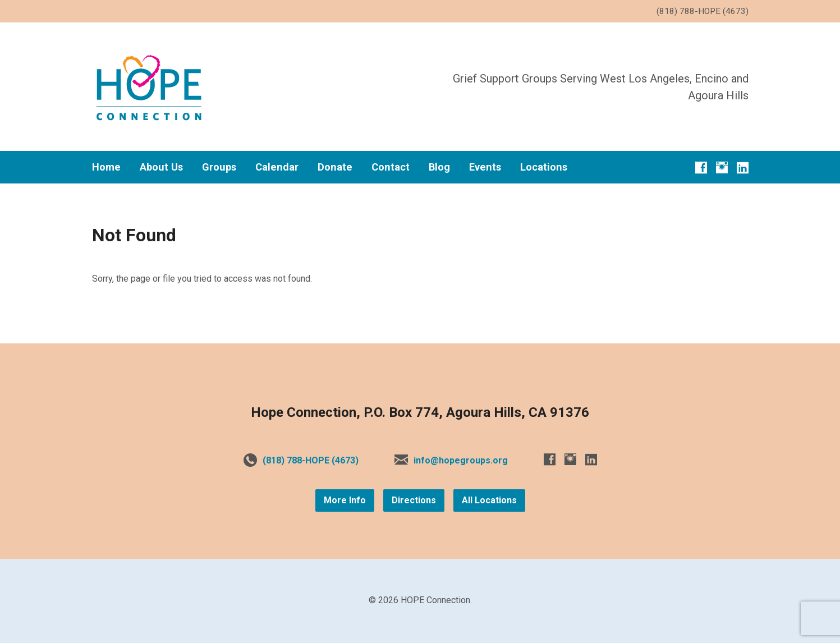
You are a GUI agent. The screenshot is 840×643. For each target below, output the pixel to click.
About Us (161, 167)
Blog (439, 167)
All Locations (489, 500)
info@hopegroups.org (461, 460)
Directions (414, 500)
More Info (345, 500)
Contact (391, 167)
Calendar (277, 167)
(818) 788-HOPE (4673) (311, 460)
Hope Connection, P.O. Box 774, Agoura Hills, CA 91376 (420, 412)
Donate (335, 167)
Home (106, 167)
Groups (219, 167)
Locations (544, 167)
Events (485, 167)
